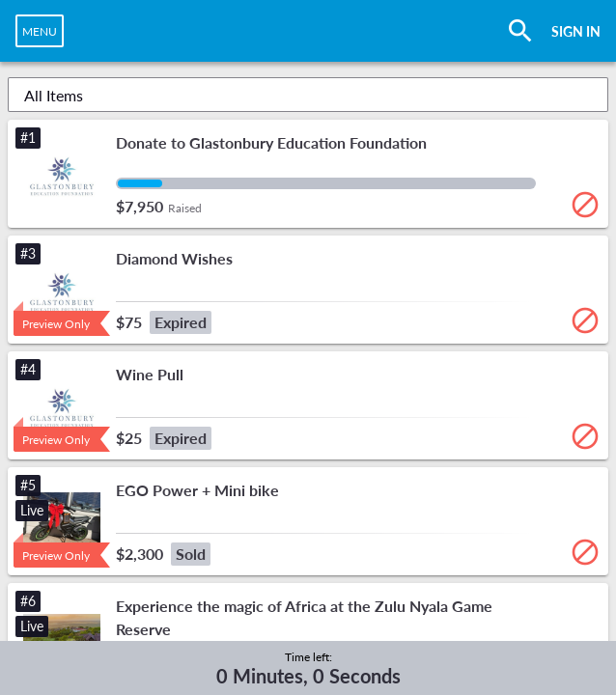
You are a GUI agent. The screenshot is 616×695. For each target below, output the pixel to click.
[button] (308, 174)
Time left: (308, 657)
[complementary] (308, 668)
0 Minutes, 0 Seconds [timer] (308, 676)
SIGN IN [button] (576, 31)
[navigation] (40, 31)
